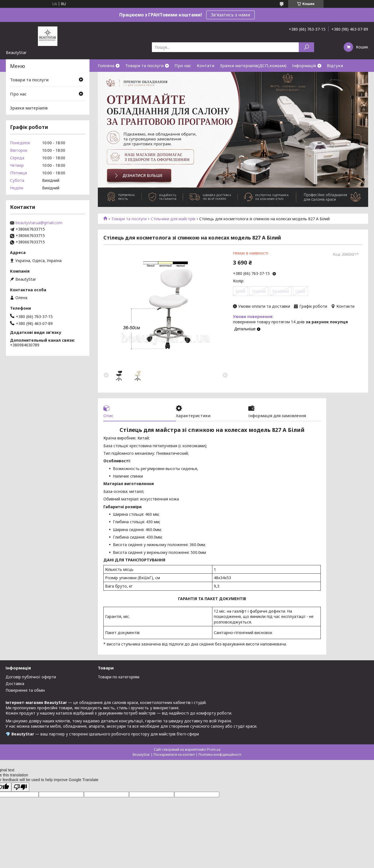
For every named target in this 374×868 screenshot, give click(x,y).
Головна (106, 65)
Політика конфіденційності (220, 755)
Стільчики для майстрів (173, 219)
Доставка (15, 684)
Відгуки (335, 65)
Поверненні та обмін (25, 690)
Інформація (304, 65)
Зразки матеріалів (29, 108)
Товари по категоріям (119, 677)
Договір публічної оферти (31, 677)
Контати (206, 65)
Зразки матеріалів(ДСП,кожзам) (253, 65)
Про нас (183, 65)
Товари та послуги (144, 65)
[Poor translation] (20, 787)
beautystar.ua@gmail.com (39, 223)
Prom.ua (214, 750)
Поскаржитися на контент (174, 755)
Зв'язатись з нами (230, 15)
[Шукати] (306, 47)
